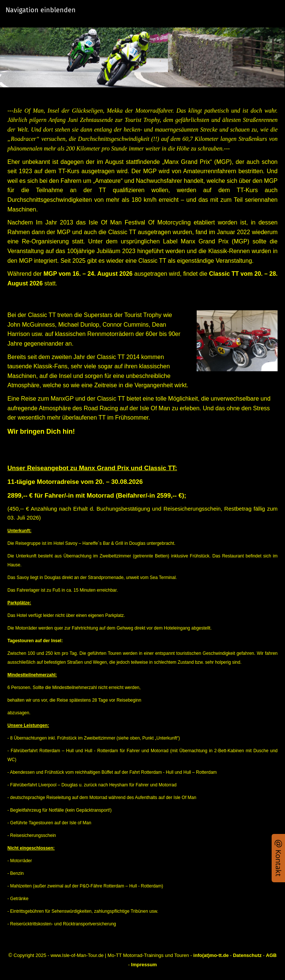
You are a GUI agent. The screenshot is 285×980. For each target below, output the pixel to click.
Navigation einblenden (41, 10)
